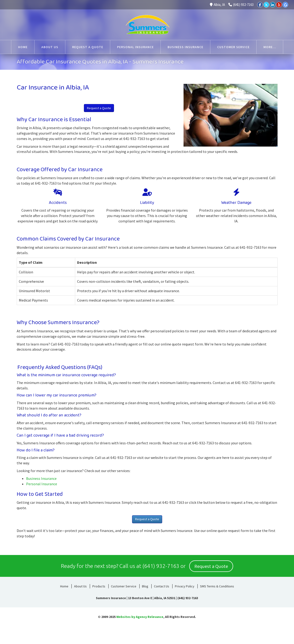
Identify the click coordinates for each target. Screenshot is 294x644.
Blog (145, 586)
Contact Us (162, 586)
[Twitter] (266, 5)
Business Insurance (41, 478)
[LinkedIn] (273, 5)
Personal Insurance (42, 484)
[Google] (285, 5)
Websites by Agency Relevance (140, 616)
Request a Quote (99, 108)
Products (99, 586)
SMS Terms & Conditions (217, 586)
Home (64, 586)
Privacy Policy (185, 586)
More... (270, 47)
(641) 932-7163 (241, 5)
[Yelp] (279, 5)
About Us (80, 586)
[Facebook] (260, 5)
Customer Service (124, 586)
